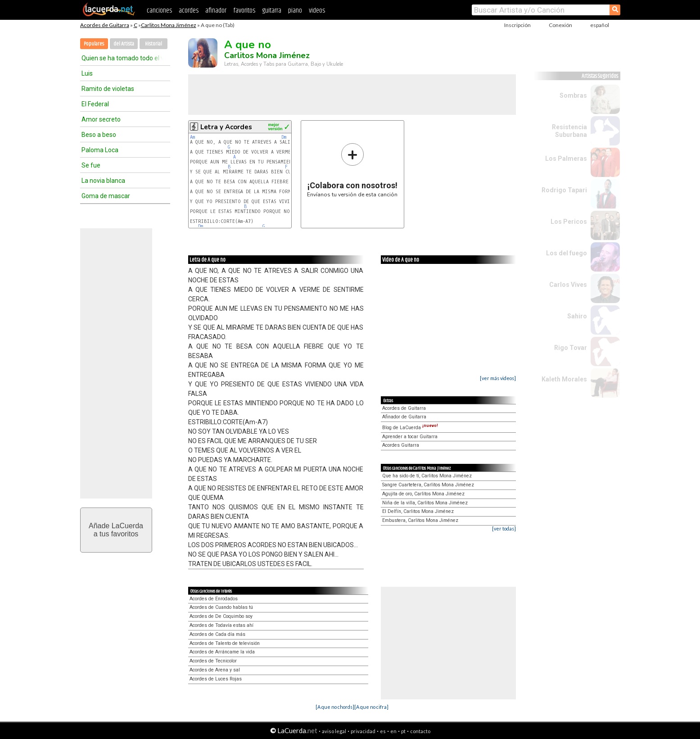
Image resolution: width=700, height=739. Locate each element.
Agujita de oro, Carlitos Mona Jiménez (423, 494)
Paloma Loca (100, 150)
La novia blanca (103, 181)
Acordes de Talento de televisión (225, 643)
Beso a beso (99, 135)
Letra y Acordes (226, 127)
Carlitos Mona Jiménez (169, 25)
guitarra (272, 11)
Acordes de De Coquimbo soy (221, 616)
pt (403, 731)
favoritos (244, 11)
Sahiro (577, 316)
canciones (159, 11)
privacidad (363, 731)
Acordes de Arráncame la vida (222, 652)
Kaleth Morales (564, 379)
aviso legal (334, 731)
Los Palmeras (566, 159)
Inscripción (517, 25)
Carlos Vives (568, 285)
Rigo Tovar (571, 348)
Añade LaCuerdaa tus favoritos (116, 530)
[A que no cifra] (371, 707)
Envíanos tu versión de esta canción (352, 170)
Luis (87, 73)
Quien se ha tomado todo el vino (122, 58)
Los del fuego (567, 253)
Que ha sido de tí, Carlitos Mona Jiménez (427, 476)
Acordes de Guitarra (105, 25)
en (393, 731)
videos (317, 11)
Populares (94, 44)
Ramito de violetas (108, 89)
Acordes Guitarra (401, 445)
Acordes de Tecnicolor (213, 661)
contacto (420, 731)
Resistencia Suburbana (569, 131)
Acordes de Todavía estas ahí (221, 625)
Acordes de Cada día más (217, 634)
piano (295, 11)
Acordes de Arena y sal (215, 670)
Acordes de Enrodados (214, 599)
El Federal (95, 104)
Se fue (91, 165)
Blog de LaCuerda (410, 428)
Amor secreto (101, 119)
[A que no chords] (335, 707)
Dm (284, 137)
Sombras (573, 95)
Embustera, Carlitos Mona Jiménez (420, 520)
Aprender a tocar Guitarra (410, 437)
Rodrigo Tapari (564, 190)
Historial (154, 44)
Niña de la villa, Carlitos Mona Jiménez (425, 503)
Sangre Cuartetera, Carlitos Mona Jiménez (428, 485)
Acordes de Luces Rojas (216, 679)
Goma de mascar (106, 196)
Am (192, 137)
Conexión (560, 25)
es (383, 731)
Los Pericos (569, 222)
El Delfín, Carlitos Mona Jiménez (418, 511)
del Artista (124, 44)
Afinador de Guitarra (404, 417)
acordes (189, 11)
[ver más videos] (498, 378)
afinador (216, 11)
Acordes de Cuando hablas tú (221, 607)
